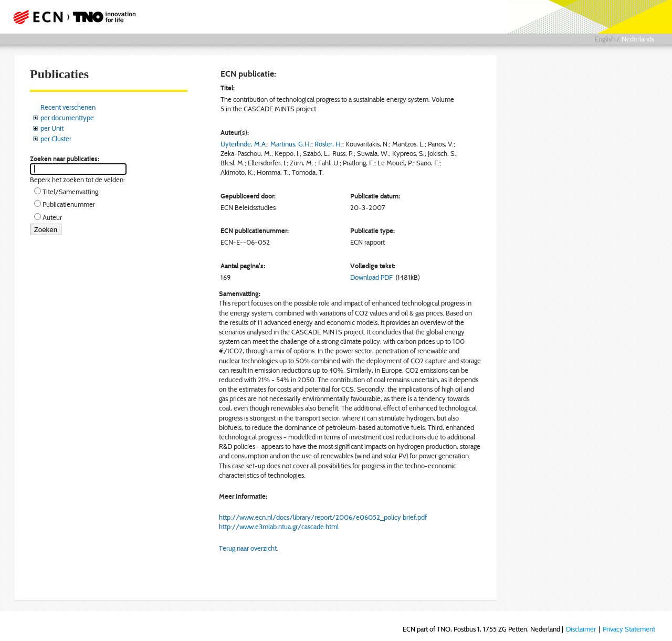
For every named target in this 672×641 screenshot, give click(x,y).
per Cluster (56, 139)
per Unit (52, 128)
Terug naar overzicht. (249, 548)
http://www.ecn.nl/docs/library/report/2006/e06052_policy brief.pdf (323, 517)
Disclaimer (581, 629)
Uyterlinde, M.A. (244, 144)
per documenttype (67, 118)
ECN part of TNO (71, 17)
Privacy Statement (629, 629)
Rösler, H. (328, 144)
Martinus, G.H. (291, 144)
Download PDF (371, 277)
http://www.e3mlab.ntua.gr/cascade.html (279, 527)
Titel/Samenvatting (70, 192)
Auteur (52, 217)
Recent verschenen (68, 107)
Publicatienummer (69, 204)
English (605, 39)
